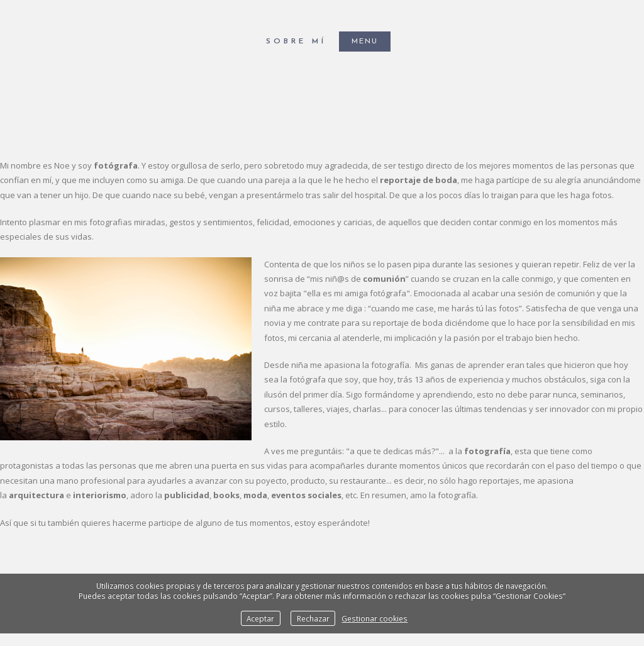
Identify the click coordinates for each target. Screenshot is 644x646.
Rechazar (313, 618)
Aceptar (260, 618)
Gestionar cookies (375, 618)
